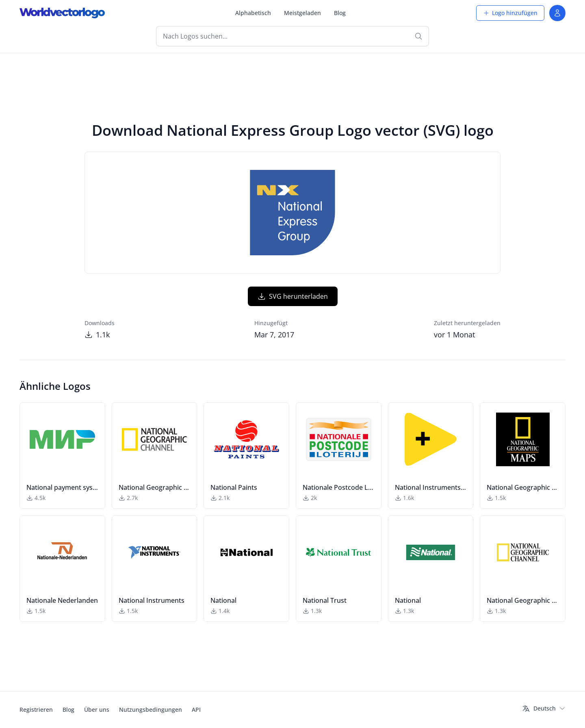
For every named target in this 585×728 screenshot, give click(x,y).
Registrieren (36, 710)
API (196, 710)
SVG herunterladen (293, 296)
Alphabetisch (253, 13)
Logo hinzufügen (510, 13)
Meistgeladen (302, 13)
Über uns (97, 710)
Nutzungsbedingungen (151, 710)
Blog (340, 13)
